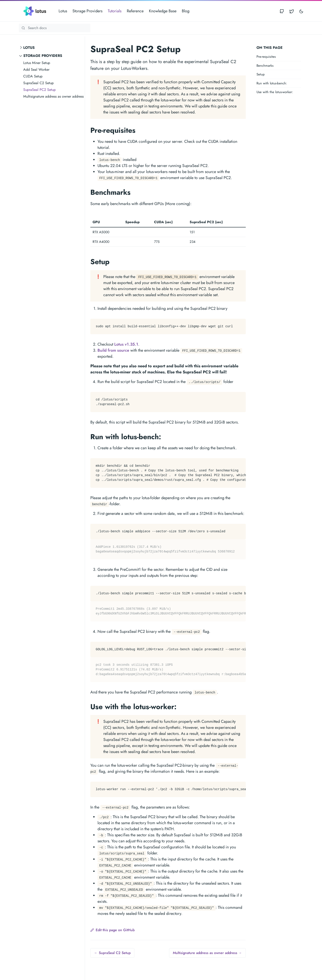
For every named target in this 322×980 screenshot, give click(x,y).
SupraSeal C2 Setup (38, 83)
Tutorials (115, 11)
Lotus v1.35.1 (126, 344)
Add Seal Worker (36, 70)
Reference (135, 11)
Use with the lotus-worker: (275, 92)
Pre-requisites (266, 57)
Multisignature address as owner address (53, 96)
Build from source (113, 350)
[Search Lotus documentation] (55, 28)
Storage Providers (87, 11)
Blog (186, 11)
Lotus (63, 11)
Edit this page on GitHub (112, 930)
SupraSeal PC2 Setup (39, 90)
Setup (261, 74)
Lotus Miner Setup (37, 63)
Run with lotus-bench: (272, 83)
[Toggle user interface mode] (301, 11)
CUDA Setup (33, 76)
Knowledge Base (163, 11)
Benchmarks (265, 66)
